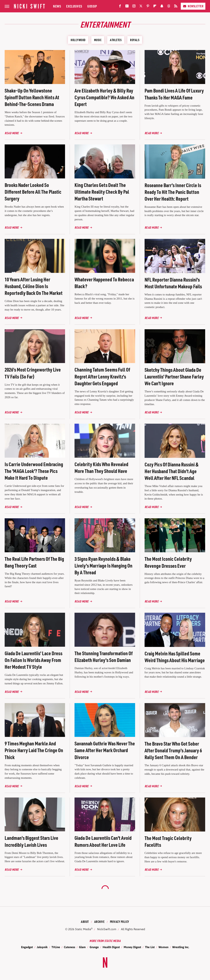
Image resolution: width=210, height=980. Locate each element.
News (57, 6)
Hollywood (78, 40)
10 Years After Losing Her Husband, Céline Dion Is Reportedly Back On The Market (34, 286)
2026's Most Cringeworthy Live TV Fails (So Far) (33, 373)
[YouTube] (127, 7)
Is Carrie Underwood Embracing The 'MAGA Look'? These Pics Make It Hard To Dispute (34, 471)
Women (163, 947)
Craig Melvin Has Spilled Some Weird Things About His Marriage (175, 657)
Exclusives (74, 6)
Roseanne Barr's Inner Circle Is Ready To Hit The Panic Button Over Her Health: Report (173, 192)
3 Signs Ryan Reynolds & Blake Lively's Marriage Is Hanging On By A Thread (103, 566)
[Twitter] (141, 7)
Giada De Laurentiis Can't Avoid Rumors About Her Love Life (103, 841)
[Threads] (169, 7)
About (85, 922)
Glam (82, 947)
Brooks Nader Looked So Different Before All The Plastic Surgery (33, 192)
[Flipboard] (155, 7)
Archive (99, 922)
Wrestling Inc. (181, 947)
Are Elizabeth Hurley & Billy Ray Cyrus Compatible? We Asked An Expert (104, 97)
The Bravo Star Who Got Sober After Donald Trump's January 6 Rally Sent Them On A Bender (173, 750)
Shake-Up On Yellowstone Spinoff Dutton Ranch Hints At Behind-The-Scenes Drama (32, 97)
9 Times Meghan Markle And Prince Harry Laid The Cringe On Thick (34, 750)
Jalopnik (42, 947)
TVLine (56, 947)
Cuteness (69, 947)
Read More (12, 133)
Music (98, 40)
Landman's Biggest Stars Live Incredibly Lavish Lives (31, 841)
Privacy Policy (120, 922)
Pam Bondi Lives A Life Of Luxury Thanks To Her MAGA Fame (174, 94)
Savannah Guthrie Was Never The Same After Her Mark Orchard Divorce (105, 750)
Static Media (83, 929)
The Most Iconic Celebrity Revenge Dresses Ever (168, 562)
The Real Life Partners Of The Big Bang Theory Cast (34, 562)
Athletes (116, 40)
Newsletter (193, 6)
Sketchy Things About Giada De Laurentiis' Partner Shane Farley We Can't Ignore (174, 376)
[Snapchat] (162, 7)
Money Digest (132, 947)
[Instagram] (134, 7)
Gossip (92, 6)
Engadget (27, 947)
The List (150, 947)
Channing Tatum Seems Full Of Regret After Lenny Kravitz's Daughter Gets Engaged (102, 376)
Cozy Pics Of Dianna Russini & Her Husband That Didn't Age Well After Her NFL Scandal (172, 471)
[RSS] (176, 7)
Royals (135, 40)
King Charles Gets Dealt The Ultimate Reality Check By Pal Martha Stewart (102, 192)
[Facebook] (120, 7)
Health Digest (111, 947)
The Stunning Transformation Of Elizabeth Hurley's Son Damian (104, 657)
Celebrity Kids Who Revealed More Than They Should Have (101, 468)
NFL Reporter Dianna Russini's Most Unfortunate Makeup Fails (173, 283)
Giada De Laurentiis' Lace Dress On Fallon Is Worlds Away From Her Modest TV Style (33, 660)
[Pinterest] (148, 7)
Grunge (94, 947)
